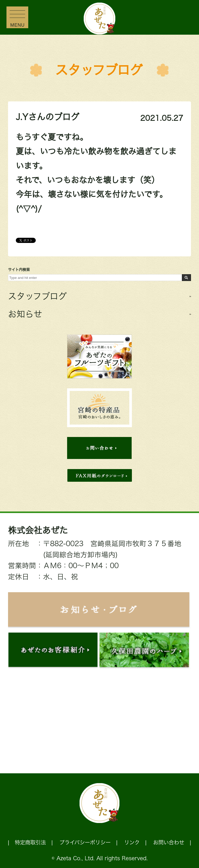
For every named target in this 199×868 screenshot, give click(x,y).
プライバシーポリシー (85, 842)
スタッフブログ (99, 70)
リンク (132, 842)
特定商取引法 (30, 842)
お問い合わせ (169, 842)
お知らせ (25, 314)
